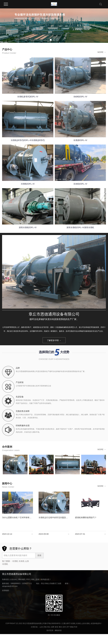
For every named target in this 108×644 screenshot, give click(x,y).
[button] (51, 40)
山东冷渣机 (86, 623)
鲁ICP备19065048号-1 (53, 623)
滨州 (64, 627)
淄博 (53, 627)
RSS (28, 579)
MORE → (102, 52)
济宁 (68, 627)
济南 (45, 627)
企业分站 (14, 579)
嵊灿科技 (58, 630)
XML (33, 579)
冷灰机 (22, 561)
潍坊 (60, 627)
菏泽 (76, 627)
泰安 (57, 627)
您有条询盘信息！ (44, 579)
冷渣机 (15, 561)
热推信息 (5, 579)
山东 (41, 627)
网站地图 (22, 579)
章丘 (49, 627)
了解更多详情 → (54, 340)
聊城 (72, 627)
